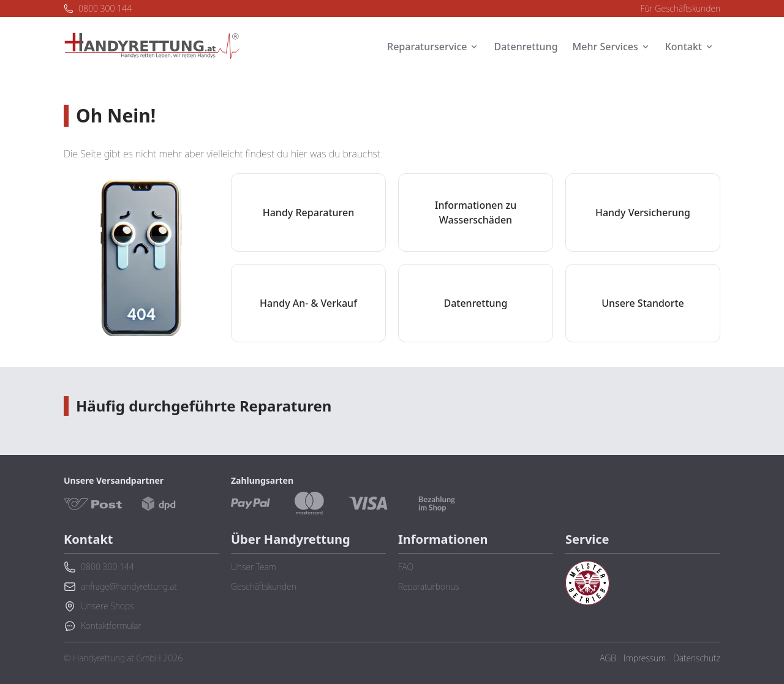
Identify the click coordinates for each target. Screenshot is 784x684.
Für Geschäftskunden (681, 8)
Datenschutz (697, 658)
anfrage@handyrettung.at (120, 587)
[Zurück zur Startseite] (152, 47)
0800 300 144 (98, 8)
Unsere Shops (99, 606)
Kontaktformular (103, 626)
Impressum (645, 658)
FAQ (406, 567)
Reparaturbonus (428, 586)
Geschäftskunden (264, 586)
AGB (608, 658)
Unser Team (254, 567)
